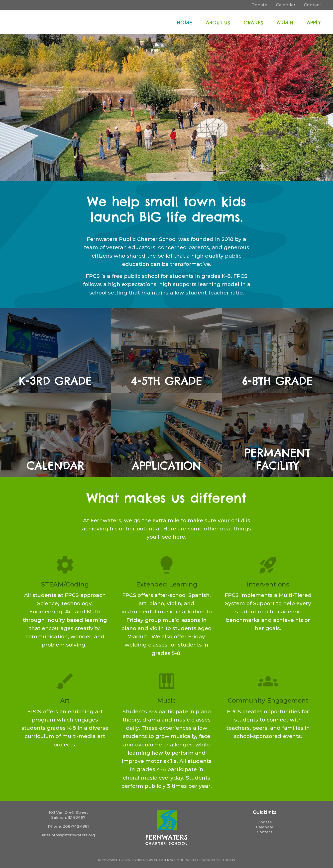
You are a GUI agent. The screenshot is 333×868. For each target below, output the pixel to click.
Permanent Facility (277, 459)
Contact (265, 832)
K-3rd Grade (55, 381)
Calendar (55, 466)
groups (268, 681)
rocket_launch (268, 565)
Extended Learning (167, 584)
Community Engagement (268, 700)
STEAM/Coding (65, 584)
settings (65, 565)
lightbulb (166, 565)
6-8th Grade (277, 381)
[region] (166, 108)
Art (65, 700)
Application (166, 466)
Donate (265, 822)
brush (65, 681)
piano (166, 681)
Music (166, 700)
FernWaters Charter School (41, 22)
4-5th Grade (166, 381)
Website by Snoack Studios (211, 860)
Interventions (268, 584)
